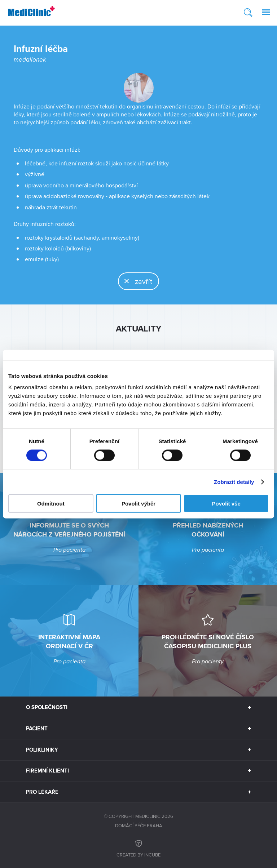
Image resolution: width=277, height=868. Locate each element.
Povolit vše (226, 504)
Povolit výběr (138, 504)
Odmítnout (51, 504)
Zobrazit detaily (234, 482)
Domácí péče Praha (139, 825)
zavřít (135, 281)
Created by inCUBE (138, 848)
